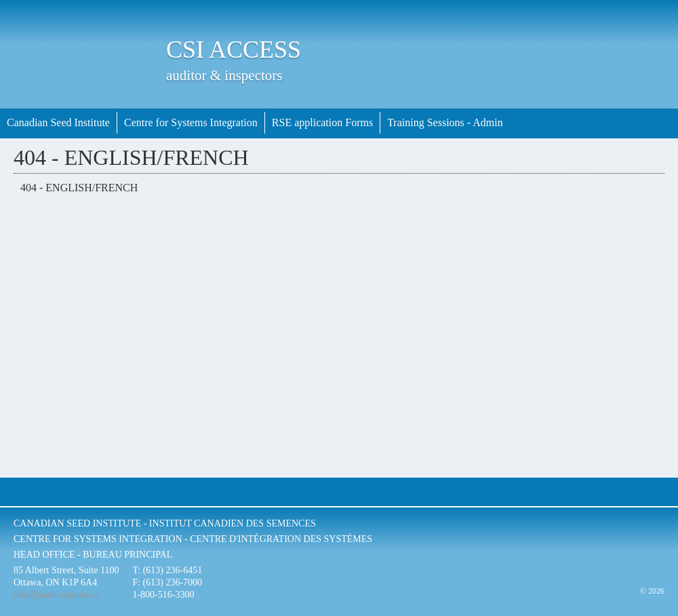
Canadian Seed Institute (58, 122)
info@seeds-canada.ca (56, 595)
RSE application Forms (322, 122)
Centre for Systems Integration (191, 122)
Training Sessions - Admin (445, 122)
